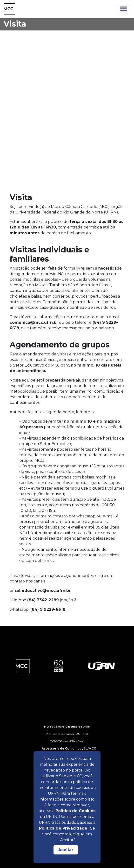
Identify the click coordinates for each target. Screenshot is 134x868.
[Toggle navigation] (123, 9)
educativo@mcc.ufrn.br (46, 591)
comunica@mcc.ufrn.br (34, 322)
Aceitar (66, 850)
